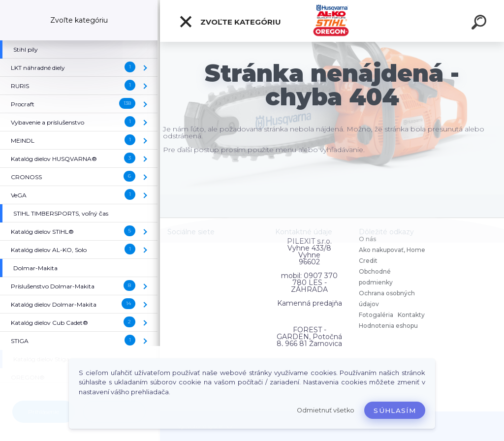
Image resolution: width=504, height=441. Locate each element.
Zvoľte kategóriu (230, 22)
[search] (480, 24)
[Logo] (332, 21)
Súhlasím (395, 410)
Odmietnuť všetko (326, 410)
